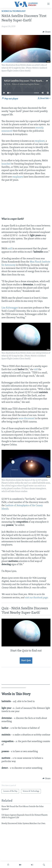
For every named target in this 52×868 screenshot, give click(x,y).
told (36, 370)
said (10, 249)
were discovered (27, 419)
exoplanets (18, 177)
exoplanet (40, 141)
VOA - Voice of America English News (23, 84)
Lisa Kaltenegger (10, 308)
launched (6, 164)
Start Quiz (26, 661)
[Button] (46, 32)
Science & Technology (14, 11)
